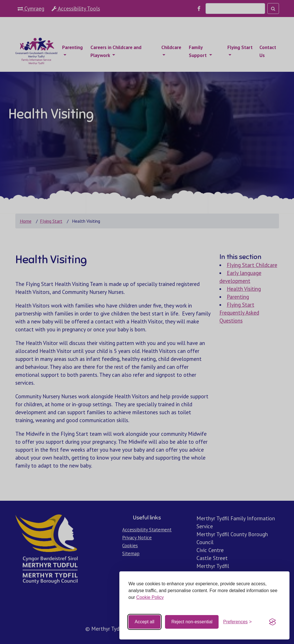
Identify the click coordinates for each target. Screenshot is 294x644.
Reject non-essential (192, 622)
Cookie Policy (150, 597)
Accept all (144, 622)
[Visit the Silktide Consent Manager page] (272, 622)
